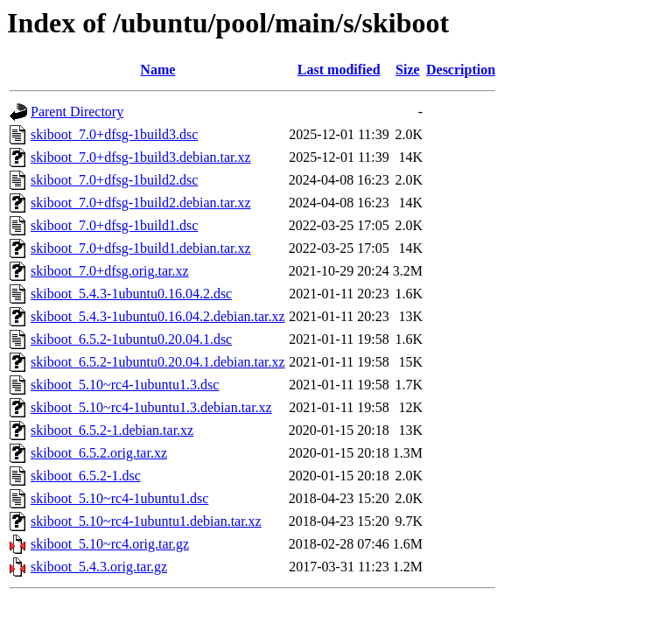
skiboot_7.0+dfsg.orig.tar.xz (110, 271)
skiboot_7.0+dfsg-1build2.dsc (114, 180)
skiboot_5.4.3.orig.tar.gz (99, 567)
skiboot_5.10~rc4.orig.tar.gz (110, 544)
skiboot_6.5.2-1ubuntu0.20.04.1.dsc (131, 339)
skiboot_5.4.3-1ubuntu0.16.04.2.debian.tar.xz (158, 316)
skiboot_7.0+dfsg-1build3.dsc (114, 134)
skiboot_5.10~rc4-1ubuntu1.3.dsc (125, 385)
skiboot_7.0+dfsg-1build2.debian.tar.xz (141, 203)
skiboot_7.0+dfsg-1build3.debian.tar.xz (141, 157)
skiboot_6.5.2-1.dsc (86, 476)
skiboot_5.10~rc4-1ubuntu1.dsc (119, 498)
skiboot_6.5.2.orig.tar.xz (99, 453)
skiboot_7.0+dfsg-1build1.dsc (114, 225)
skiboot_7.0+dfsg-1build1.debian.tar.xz (141, 248)
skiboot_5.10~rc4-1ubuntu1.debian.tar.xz (146, 521)
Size (408, 70)
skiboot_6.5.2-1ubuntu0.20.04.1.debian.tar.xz (158, 362)
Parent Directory (77, 112)
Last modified (339, 70)
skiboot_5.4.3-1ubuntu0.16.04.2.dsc (131, 294)
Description (461, 70)
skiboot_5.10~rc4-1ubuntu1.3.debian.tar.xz (151, 407)
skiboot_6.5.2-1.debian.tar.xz (112, 430)
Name (157, 70)
